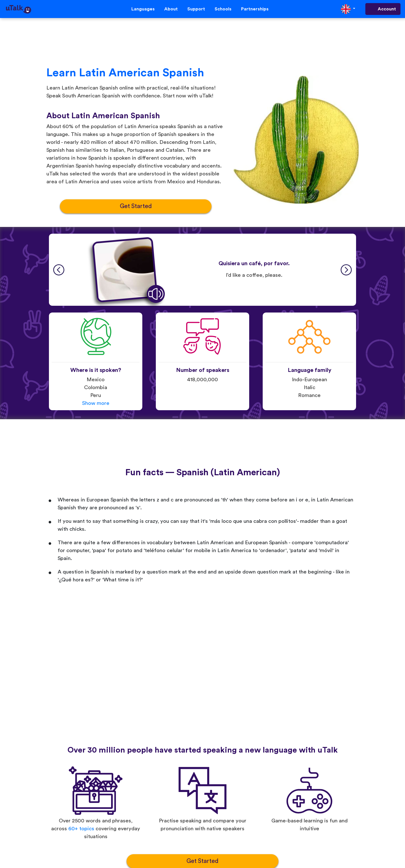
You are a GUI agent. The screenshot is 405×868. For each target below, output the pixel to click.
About (171, 9)
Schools (223, 9)
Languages (143, 9)
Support (196, 9)
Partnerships (255, 9)
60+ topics (81, 829)
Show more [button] (96, 403)
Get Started (136, 206)
